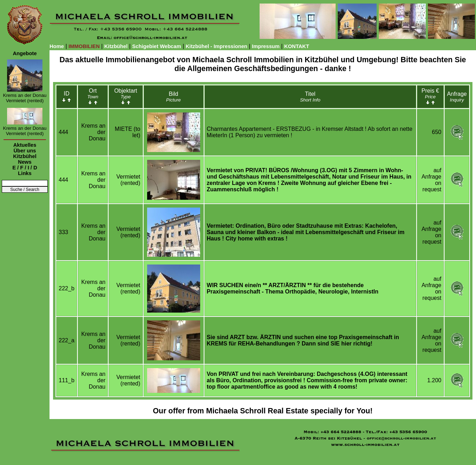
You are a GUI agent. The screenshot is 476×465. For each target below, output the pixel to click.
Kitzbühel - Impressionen (216, 46)
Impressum (266, 46)
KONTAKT (297, 46)
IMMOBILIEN (84, 46)
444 (63, 132)
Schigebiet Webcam (157, 46)
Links (25, 173)
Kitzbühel (116, 46)
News (25, 162)
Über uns (25, 151)
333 (63, 232)
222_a (67, 340)
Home (57, 46)
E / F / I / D (25, 168)
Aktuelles (25, 145)
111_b (67, 380)
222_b (67, 288)
